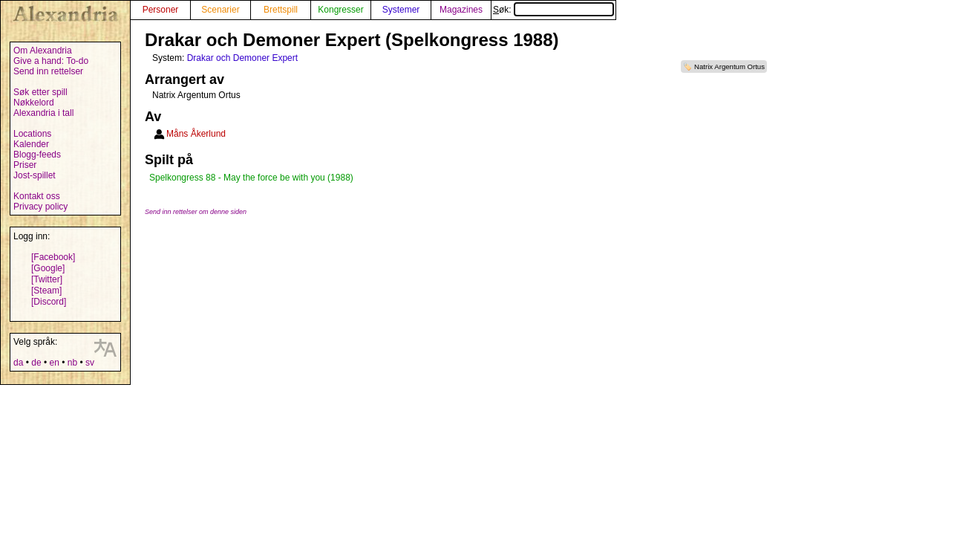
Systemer (401, 10)
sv (90, 363)
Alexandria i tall (43, 113)
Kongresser (340, 10)
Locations (32, 134)
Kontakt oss (37, 196)
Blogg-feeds (37, 155)
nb (72, 363)
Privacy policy (40, 207)
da (18, 363)
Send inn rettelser (48, 71)
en (54, 363)
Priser (25, 165)
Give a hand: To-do (51, 61)
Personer (161, 10)
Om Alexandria (43, 51)
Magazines (461, 10)
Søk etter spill (40, 92)
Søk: (553, 10)
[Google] (48, 268)
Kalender (31, 144)
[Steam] (46, 291)
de (36, 363)
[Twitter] (47, 279)
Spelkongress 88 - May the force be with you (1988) (251, 178)
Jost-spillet (35, 175)
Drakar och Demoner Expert (242, 58)
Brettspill (281, 10)
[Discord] (49, 302)
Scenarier (220, 10)
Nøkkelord (34, 103)
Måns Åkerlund (196, 134)
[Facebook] (53, 257)
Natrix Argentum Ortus (729, 67)
